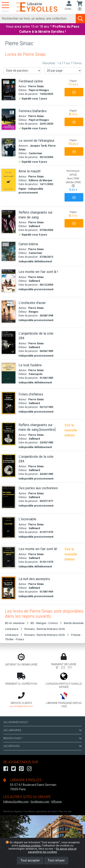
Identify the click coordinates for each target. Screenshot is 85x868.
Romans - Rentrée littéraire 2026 (45, 629)
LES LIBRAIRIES (42, 730)
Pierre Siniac (36, 86)
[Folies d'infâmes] (9, 403)
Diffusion (57, 802)
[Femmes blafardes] (9, 119)
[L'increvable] (9, 527)
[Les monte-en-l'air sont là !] (9, 281)
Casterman (35, 153)
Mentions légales (13, 811)
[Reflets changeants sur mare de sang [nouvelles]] (9, 434)
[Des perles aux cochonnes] (9, 497)
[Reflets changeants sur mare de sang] (9, 222)
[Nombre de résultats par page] (63, 71)
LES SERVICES (42, 746)
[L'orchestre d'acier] (9, 312)
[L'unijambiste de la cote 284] (9, 343)
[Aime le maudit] (9, 180)
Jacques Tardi (38, 146)
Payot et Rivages (39, 90)
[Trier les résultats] (22, 71)
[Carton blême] (9, 251)
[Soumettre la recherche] (80, 19)
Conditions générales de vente (40, 811)
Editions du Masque (40, 180)
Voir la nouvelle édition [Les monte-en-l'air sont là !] (71, 554)
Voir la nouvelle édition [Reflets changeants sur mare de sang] (71, 430)
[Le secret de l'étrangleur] (9, 147)
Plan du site (65, 811)
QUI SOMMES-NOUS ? (16, 722)
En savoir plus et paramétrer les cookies (52, 850)
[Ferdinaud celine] (9, 90)
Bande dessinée (74, 623)
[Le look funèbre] (9, 373)
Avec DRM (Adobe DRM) (73, 182)
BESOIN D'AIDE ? (42, 738)
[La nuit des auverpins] (9, 588)
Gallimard (34, 226)
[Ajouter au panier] (74, 92)
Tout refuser (56, 861)
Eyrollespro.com (40, 802)
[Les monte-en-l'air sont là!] (9, 557)
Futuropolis (36, 374)
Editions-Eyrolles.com (16, 802)
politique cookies (30, 845)
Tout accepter (30, 861)
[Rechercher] (38, 19)
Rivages (34, 312)
